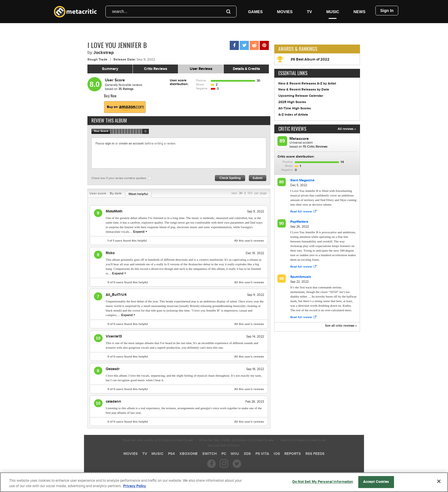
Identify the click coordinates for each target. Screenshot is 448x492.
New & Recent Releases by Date (304, 90)
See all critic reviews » (341, 326)
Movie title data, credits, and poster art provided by (237, 440)
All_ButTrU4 (116, 295)
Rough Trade (97, 60)
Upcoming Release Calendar (301, 96)
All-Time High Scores (295, 108)
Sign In (387, 11)
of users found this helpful (127, 241)
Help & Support (244, 474)
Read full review (303, 212)
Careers (183, 474)
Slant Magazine (302, 180)
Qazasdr (113, 369)
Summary (110, 69)
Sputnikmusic (301, 277)
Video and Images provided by (303, 440)
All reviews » (347, 129)
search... (120, 11)
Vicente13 (114, 336)
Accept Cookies (376, 484)
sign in (110, 143)
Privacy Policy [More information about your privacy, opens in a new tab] (135, 489)
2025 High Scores (292, 102)
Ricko (110, 253)
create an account (131, 143)
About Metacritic (217, 474)
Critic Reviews (156, 69)
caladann (113, 401)
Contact (266, 474)
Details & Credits (246, 69)
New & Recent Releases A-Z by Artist (307, 84)
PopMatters (299, 222)
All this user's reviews (249, 241)
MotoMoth (114, 211)
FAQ (197, 474)
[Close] (439, 484)
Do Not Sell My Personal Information (323, 484)
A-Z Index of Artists (293, 115)
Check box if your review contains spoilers (119, 178)
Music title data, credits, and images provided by (158, 440)
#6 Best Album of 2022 (310, 59)
